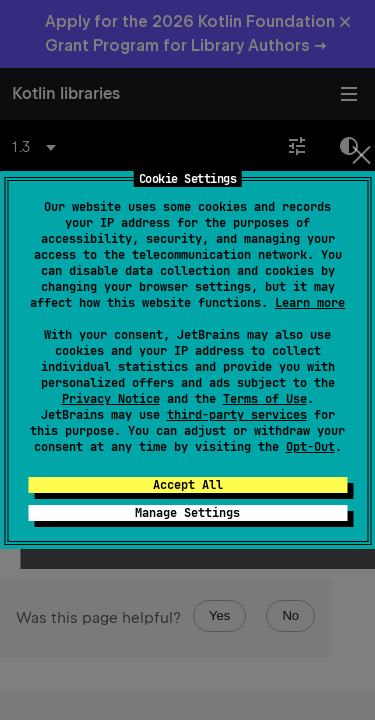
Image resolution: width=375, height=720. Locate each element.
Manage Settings (187, 513)
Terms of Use (265, 399)
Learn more (310, 303)
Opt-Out (310, 447)
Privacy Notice (111, 399)
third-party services (237, 415)
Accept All (188, 485)
